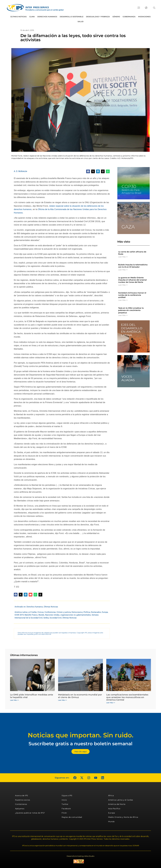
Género (116, 17)
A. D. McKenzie (20, 171)
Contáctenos (21, 804)
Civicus (41, 612)
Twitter (65, 804)
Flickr (64, 813)
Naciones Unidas (52, 615)
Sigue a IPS (67, 796)
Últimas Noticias (18, 17)
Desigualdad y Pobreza (98, 17)
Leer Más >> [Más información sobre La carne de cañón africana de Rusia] (123, 257)
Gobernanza (129, 17)
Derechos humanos (47, 17)
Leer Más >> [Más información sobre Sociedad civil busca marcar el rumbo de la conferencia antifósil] (123, 300)
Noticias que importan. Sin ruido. (81, 735)
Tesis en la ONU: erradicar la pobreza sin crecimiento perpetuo (131, 310)
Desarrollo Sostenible (72, 17)
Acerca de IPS (22, 796)
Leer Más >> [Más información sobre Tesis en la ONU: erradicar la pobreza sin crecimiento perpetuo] (123, 315)
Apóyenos (20, 809)
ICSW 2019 (19, 615)
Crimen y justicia (64, 612)
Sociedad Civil (56, 618)
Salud (81, 21)
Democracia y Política (81, 612)
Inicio (64, 800)
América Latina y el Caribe (26, 612)
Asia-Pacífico (114, 809)
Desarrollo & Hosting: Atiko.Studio (80, 856)
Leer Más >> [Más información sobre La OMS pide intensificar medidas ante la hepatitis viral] (14, 700)
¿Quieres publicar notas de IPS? (30, 813)
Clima (32, 17)
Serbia (46, 618)
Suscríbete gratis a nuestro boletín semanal (80, 744)
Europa (105, 612)
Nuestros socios (23, 800)
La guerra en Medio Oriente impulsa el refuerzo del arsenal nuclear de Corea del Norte (132, 280)
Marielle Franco (31, 615)
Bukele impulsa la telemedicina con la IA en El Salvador (133, 266)
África (111, 796)
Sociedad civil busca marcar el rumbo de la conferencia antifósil (132, 295)
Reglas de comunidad (72, 817)
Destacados (96, 612)
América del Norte (117, 804)
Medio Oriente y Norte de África (123, 817)
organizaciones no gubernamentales (76, 615)
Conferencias (50, 612)
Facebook (66, 809)
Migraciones (144, 17)
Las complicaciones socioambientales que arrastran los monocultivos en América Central (127, 697)
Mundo (41, 615)
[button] (154, 8)
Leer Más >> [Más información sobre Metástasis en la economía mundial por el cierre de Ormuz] (63, 700)
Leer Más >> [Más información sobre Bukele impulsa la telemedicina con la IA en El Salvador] (123, 270)
